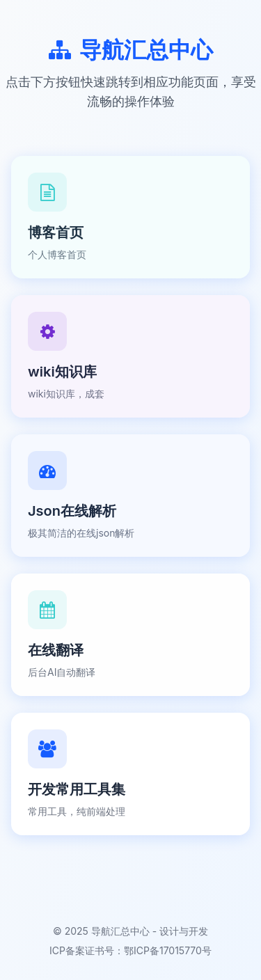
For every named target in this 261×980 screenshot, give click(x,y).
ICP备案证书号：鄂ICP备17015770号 (130, 950)
